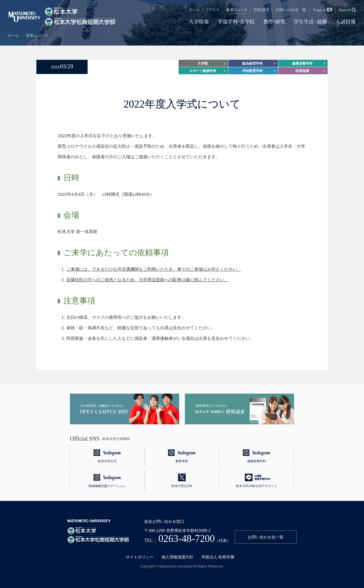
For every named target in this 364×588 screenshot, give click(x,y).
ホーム (13, 35)
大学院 (203, 63)
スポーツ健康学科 (203, 71)
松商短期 (302, 71)
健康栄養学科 (302, 63)
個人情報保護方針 (177, 557)
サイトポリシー (140, 557)
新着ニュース (37, 35)
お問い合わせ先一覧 (266, 537)
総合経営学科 (253, 63)
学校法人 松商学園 (218, 557)
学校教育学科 (253, 71)
